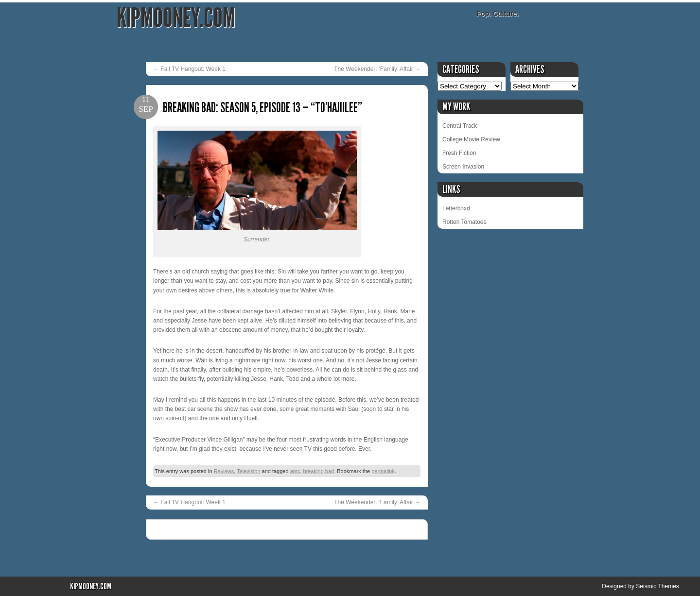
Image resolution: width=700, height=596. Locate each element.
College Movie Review (471, 139)
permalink (383, 471)
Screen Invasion (463, 167)
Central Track (460, 126)
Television (248, 471)
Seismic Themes (657, 586)
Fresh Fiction (459, 153)
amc (295, 471)
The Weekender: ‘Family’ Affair (377, 69)
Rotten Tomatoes (464, 222)
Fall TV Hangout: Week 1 (189, 69)
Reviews (224, 471)
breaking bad (319, 471)
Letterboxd (456, 208)
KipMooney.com (176, 18)
